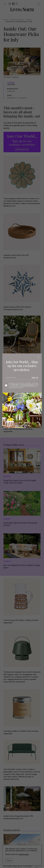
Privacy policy (15, 385)
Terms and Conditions (28, 385)
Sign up (35, 378)
